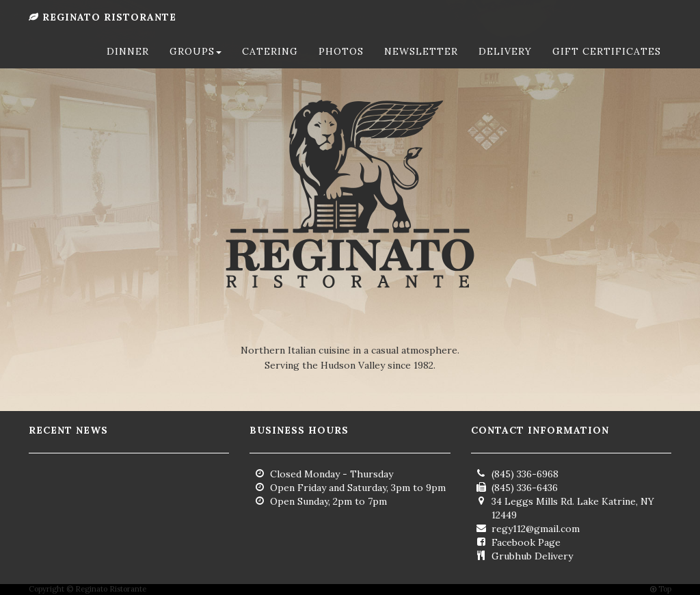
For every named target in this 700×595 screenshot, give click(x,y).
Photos (341, 65)
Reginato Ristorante (103, 31)
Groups (196, 65)
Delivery (505, 65)
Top (661, 589)
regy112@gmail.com (536, 529)
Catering (270, 65)
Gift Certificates (607, 65)
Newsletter (421, 65)
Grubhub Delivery (532, 556)
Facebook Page (526, 542)
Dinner (128, 65)
